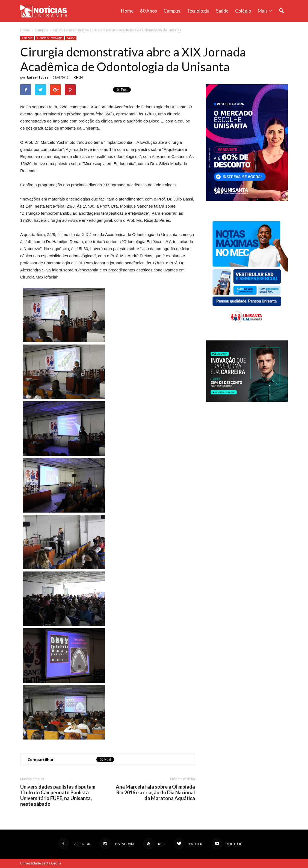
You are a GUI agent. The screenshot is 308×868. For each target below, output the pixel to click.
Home (127, 11)
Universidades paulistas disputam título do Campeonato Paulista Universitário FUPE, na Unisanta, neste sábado (58, 795)
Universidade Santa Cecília (41, 863)
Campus (172, 11)
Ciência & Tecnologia (50, 38)
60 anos (149, 11)
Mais (265, 11)
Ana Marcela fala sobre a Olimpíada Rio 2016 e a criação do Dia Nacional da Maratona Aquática (155, 793)
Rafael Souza (38, 77)
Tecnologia (198, 11)
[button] (281, 11)
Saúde (222, 11)
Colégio (243, 11)
